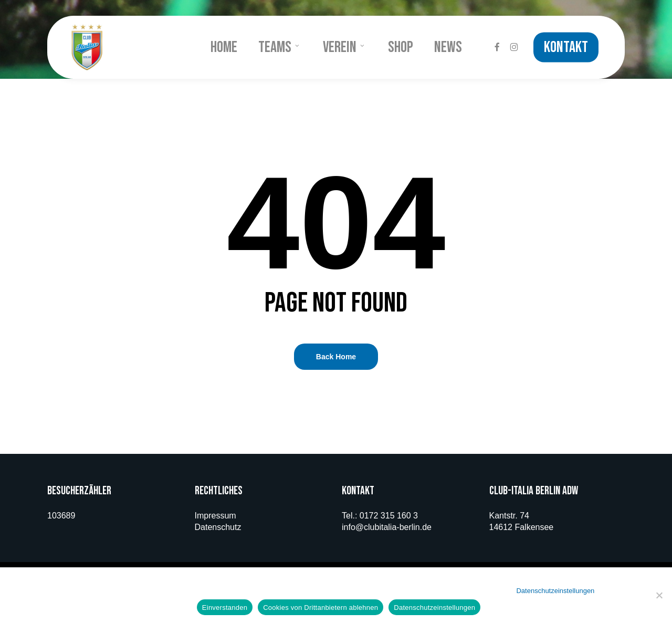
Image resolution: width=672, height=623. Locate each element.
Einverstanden (225, 608)
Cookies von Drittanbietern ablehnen (321, 608)
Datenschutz (218, 527)
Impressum (216, 516)
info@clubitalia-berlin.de (387, 527)
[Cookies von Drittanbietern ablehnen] (659, 595)
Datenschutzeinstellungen (555, 591)
